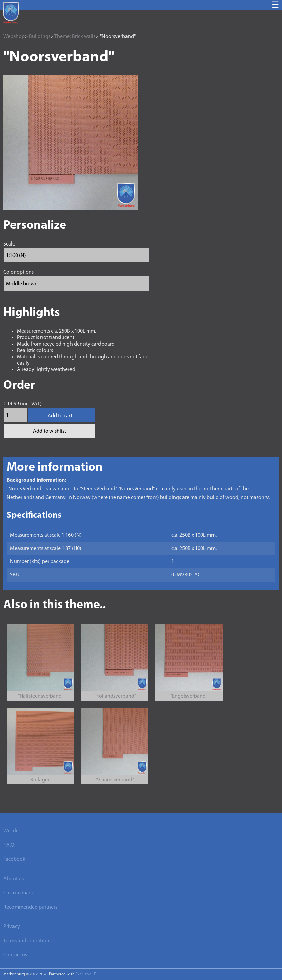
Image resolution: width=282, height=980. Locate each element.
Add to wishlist (50, 431)
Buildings (40, 37)
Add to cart (60, 416)
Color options (19, 272)
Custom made (19, 893)
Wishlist (12, 831)
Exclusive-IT (86, 974)
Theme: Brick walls (75, 37)
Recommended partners (30, 907)
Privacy (12, 927)
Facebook (14, 859)
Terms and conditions (27, 941)
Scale (9, 244)
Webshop (14, 37)
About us (13, 879)
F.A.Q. (9, 845)
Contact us (15, 955)
